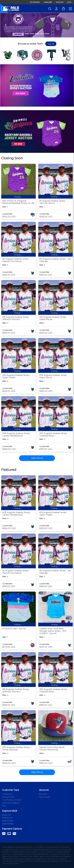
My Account (44, 797)
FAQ (4, 806)
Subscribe (48, 2)
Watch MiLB (7, 821)
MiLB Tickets (8, 824)
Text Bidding (35, 2)
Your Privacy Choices (12, 800)
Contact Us (7, 794)
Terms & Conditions (11, 803)
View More (37, 772)
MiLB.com (59, 2)
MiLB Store (7, 818)
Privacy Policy (8, 797)
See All (51, 44)
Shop (69, 2)
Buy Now (43, 794)
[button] (6, 25)
